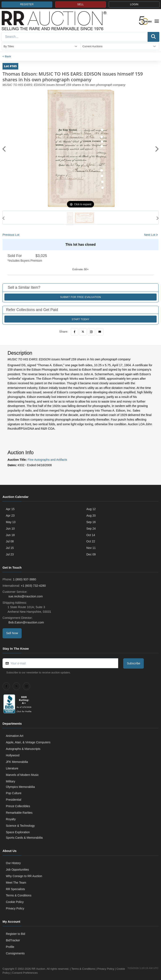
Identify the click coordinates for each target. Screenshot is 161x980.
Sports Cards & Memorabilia (24, 838)
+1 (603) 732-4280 (33, 586)
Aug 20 (91, 516)
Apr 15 (10, 509)
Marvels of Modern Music (22, 775)
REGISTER (27, 4)
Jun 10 (10, 529)
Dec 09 (91, 554)
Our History (13, 863)
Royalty (11, 819)
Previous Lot (11, 235)
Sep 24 (91, 529)
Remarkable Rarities (19, 813)
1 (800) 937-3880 (25, 579)
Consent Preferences (34, 973)
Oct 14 (91, 535)
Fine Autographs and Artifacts (47, 460)
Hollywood (13, 755)
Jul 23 (10, 554)
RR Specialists (15, 889)
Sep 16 (91, 522)
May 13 (11, 522)
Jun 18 (10, 535)
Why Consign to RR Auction (24, 876)
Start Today (80, 319)
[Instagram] (91, 332)
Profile (10, 947)
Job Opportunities (17, 870)
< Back (7, 56)
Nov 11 (91, 548)
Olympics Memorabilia (20, 787)
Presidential (14, 800)
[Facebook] (75, 332)
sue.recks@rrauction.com (25, 596)
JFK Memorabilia (17, 762)
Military (10, 781)
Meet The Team (16, 883)
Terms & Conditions (19, 895)
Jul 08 (10, 541)
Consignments (15, 953)
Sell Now (12, 633)
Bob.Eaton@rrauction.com (26, 622)
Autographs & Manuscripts (23, 749)
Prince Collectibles (18, 806)
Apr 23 (10, 516)
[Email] (100, 332)
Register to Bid (16, 934)
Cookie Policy (15, 902)
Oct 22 (91, 541)
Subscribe (134, 663)
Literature (12, 768)
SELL (80, 4)
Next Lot (150, 235)
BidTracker (13, 940)
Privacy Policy (15, 908)
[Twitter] (83, 332)
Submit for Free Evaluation (80, 297)
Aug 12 (91, 509)
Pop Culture (14, 793)
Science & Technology (20, 826)
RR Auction (38, 969)
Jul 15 (10, 548)
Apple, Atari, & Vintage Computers (28, 742)
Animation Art (15, 736)
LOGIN (134, 4)
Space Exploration (18, 832)
